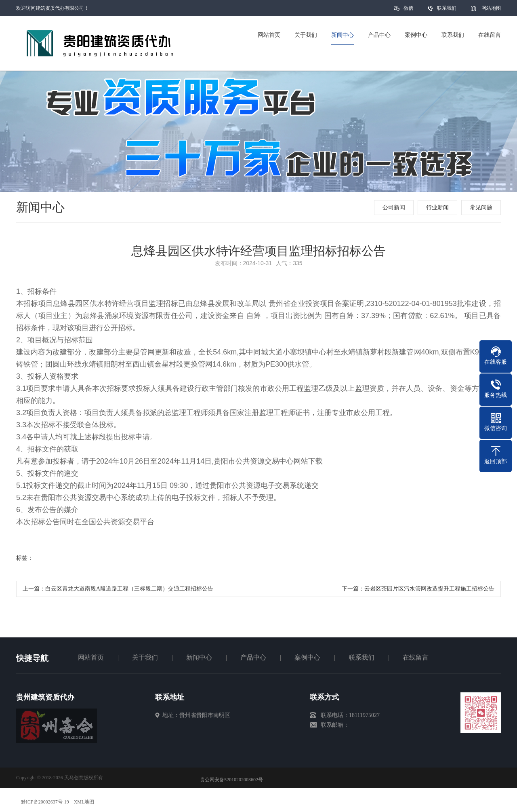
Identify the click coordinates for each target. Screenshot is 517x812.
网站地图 (491, 8)
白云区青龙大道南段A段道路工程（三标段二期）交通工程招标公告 (129, 589)
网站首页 (91, 657)
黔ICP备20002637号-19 (45, 802)
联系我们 (447, 8)
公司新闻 (394, 208)
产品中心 (253, 657)
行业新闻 (437, 208)
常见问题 (481, 208)
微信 (408, 11)
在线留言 (416, 657)
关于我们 (145, 657)
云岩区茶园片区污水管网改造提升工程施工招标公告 (429, 589)
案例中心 (307, 657)
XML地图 (84, 802)
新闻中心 (199, 657)
